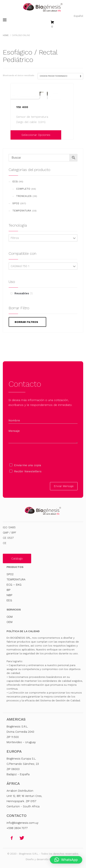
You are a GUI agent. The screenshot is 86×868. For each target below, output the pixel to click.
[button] (66, 860)
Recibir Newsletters (28, 471)
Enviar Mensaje (64, 486)
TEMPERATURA (22, 211)
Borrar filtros (26, 322)
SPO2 (16, 203)
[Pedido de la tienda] (60, 76)
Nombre (14, 420)
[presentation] (37, 453)
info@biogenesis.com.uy (23, 823)
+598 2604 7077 (17, 828)
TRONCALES (24, 196)
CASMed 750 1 (20, 266)
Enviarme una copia (28, 465)
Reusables (22, 293)
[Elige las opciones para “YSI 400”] (14, 135)
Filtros (15, 238)
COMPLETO (23, 189)
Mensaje (14, 431)
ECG (15, 181)
